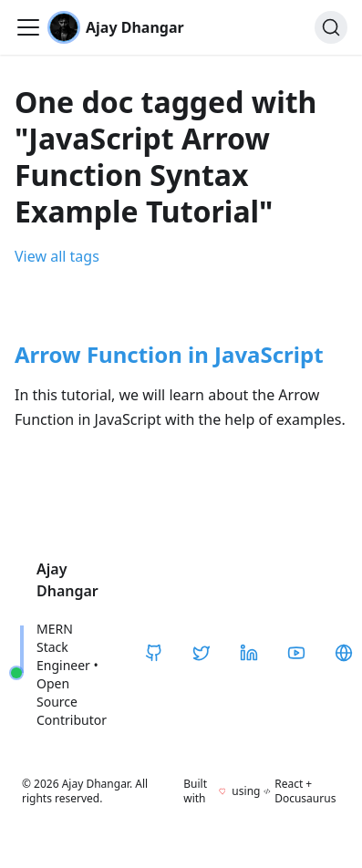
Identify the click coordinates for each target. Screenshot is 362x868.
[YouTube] (296, 653)
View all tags (57, 256)
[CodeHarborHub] (344, 653)
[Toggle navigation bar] (28, 27)
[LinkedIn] (249, 653)
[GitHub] (154, 653)
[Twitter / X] (202, 653)
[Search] (331, 27)
